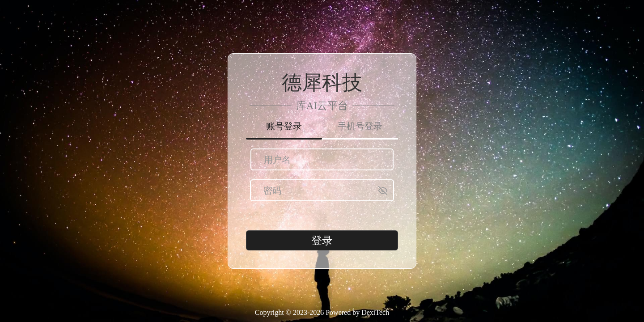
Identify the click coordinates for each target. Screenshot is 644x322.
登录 (322, 240)
